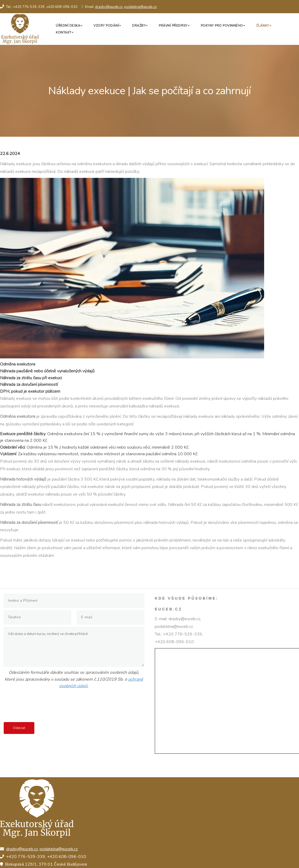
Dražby (139, 26)
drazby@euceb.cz (109, 7)
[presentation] (44, 706)
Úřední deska (68, 26)
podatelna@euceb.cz (140, 7)
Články (263, 26)
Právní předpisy (173, 26)
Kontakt (64, 32)
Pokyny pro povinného (222, 26)
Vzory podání (106, 26)
